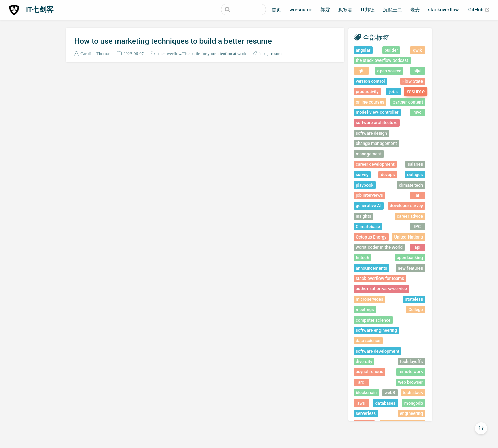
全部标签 (376, 37)
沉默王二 (392, 10)
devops (388, 174)
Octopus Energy (371, 237)
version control (370, 81)
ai (417, 195)
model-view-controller (377, 112)
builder (391, 50)
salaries (415, 164)
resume (277, 53)
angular (363, 50)
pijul (417, 71)
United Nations (408, 237)
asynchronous (369, 372)
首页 (276, 10)
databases (385, 403)
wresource (301, 10)
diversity (364, 361)
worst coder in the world (379, 247)
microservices (369, 299)
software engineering (376, 330)
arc (361, 382)
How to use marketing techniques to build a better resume (173, 41)
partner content (408, 102)
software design (371, 133)
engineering (412, 413)
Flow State (413, 81)
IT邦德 (368, 10)
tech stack (413, 392)
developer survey (406, 206)
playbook (364, 185)
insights (363, 216)
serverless (366, 413)
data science (368, 341)
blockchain (366, 392)
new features (410, 268)
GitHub (479, 10)
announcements (371, 268)
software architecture (376, 123)
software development (377, 351)
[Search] (232, 10)
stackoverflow (443, 10)
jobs (263, 53)
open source (389, 71)
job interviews (369, 195)
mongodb (414, 403)
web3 (390, 392)
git (361, 71)
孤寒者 (345, 10)
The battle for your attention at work (215, 53)
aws (361, 403)
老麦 (415, 10)
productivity (367, 91)
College (416, 309)
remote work (411, 372)
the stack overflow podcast (382, 60)
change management (376, 143)
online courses (370, 102)
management (369, 154)
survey (362, 174)
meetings (365, 309)
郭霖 (325, 10)
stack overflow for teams (380, 278)
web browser (410, 382)
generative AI (368, 206)
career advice (410, 216)
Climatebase (368, 226)
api (418, 247)
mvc (417, 112)
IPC (417, 226)
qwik (418, 50)
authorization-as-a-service (381, 289)
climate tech (411, 185)
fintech (362, 257)
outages (415, 174)
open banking (410, 257)
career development (375, 164)
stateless (414, 299)
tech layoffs (411, 361)
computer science (373, 320)
